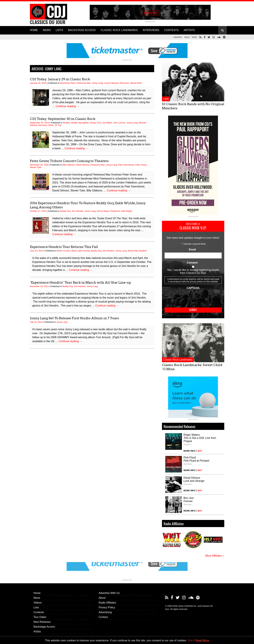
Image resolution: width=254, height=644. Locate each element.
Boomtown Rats (68, 83)
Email (193, 250)
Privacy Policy (107, 607)
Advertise (178, 37)
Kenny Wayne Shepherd (108, 211)
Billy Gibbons (69, 165)
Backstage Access (44, 627)
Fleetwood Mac (84, 83)
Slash (51, 125)
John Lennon (119, 123)
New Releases (42, 622)
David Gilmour (83, 165)
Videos (38, 603)
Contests (39, 612)
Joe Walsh (107, 123)
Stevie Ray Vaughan (137, 251)
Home (37, 593)
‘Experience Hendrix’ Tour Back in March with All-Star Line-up (80, 282)
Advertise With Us (109, 593)
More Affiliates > (215, 556)
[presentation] (190, 297)
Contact (103, 617)
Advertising (105, 612)
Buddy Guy (65, 211)
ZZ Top (58, 125)
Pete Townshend (126, 165)
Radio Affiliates (107, 603)
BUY (200, 451)
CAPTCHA (193, 288)
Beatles (67, 123)
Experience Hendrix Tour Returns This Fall (64, 247)
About (187, 37)
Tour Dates (40, 617)
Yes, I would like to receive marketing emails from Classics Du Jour (193, 271)
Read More (202, 640)
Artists (37, 631)
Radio (194, 37)
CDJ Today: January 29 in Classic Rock (60, 79)
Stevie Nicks (136, 83)
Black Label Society (81, 251)
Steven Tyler (36, 167)
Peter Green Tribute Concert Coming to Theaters (69, 161)
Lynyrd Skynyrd (111, 83)
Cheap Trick (95, 123)
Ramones (125, 83)
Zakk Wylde (127, 211)
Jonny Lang (97, 83)
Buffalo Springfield (80, 123)
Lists (166, 99)
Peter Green (141, 165)
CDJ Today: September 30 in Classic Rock (63, 119)
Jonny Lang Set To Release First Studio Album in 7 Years (74, 318)
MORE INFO (190, 451)
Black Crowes (64, 251)
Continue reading (67, 106)
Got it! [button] (191, 640)
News (37, 598)
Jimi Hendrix (78, 211)
